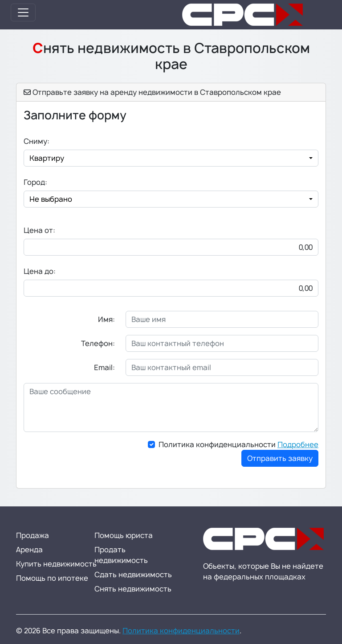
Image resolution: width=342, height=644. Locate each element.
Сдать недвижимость (133, 575)
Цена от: (39, 230)
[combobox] (171, 158)
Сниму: (37, 141)
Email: (104, 367)
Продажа (33, 535)
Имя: (106, 319)
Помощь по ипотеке (52, 578)
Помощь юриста (124, 535)
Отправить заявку (280, 458)
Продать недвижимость (121, 555)
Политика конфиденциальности (238, 444)
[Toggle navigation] (23, 12)
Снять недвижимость (133, 589)
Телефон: (98, 343)
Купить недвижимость (56, 564)
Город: (35, 182)
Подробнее (298, 444)
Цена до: (40, 271)
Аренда (29, 550)
